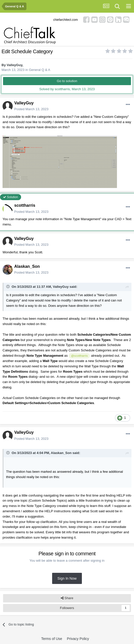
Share (67, 598)
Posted (31, 109)
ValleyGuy (14, 65)
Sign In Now (67, 578)
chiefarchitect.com (65, 20)
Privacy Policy (78, 639)
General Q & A (40, 70)
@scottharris (79, 356)
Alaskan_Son (27, 266)
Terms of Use (52, 639)
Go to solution (67, 81)
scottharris (25, 205)
